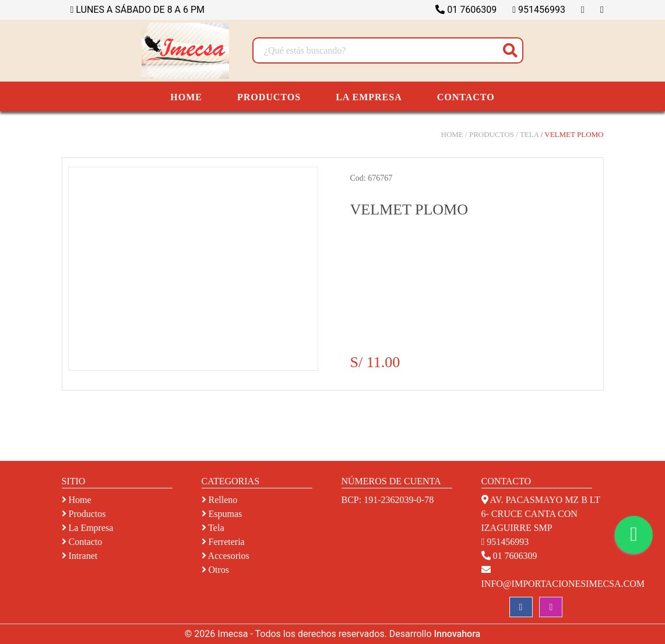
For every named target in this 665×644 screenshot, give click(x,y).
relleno (220, 500)
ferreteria (223, 542)
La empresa (88, 528)
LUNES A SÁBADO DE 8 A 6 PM (138, 10)
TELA (529, 134)
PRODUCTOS (269, 97)
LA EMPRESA (369, 97)
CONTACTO (466, 97)
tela (213, 528)
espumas (222, 514)
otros (216, 570)
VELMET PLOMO (574, 134)
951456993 (539, 10)
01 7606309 (466, 10)
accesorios (226, 556)
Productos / (494, 134)
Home (77, 500)
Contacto (82, 542)
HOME (186, 97)
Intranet (80, 556)
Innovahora (457, 634)
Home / (454, 134)
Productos (84, 514)
